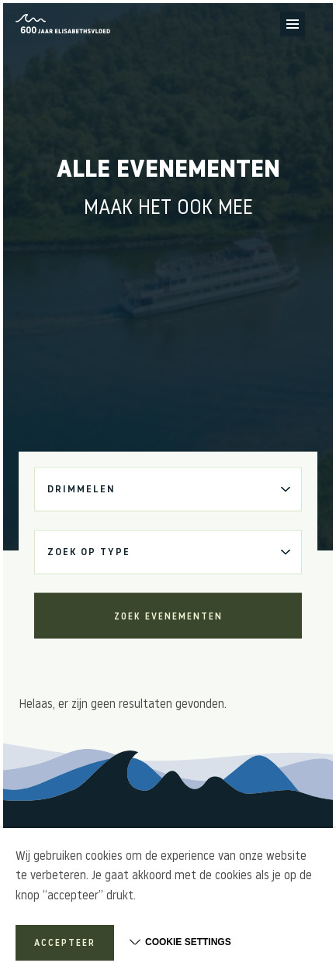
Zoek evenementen (168, 616)
